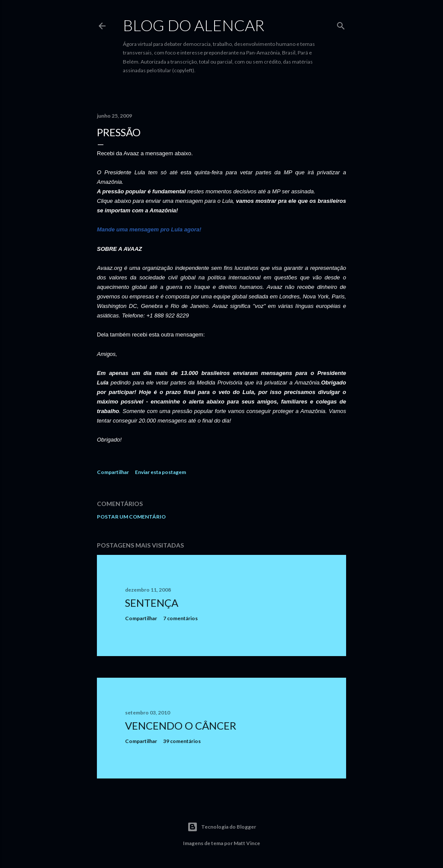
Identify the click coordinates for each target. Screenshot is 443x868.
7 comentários (180, 618)
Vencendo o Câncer (181, 725)
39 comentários (182, 741)
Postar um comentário (131, 517)
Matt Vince (247, 843)
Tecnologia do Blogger (222, 827)
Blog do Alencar (194, 25)
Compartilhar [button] (113, 472)
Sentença (152, 603)
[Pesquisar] (341, 24)
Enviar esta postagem (161, 472)
